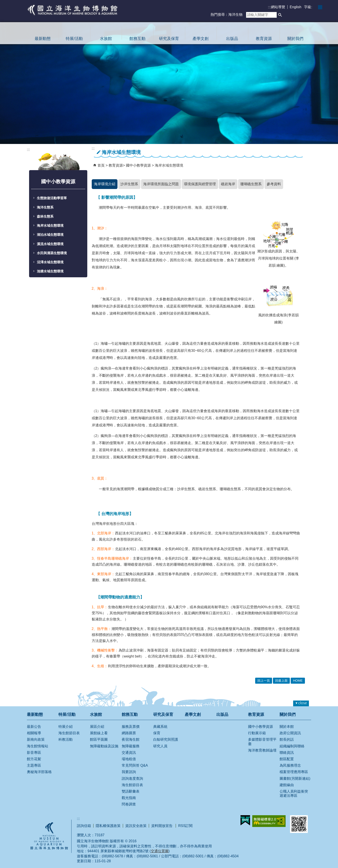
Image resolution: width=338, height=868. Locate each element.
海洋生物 (235, 15)
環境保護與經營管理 (200, 184)
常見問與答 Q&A (135, 765)
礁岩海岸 (228, 184)
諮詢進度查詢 (132, 778)
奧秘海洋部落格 (39, 772)
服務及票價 (131, 727)
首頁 (101, 165)
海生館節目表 (69, 733)
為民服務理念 (290, 765)
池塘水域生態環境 (50, 271)
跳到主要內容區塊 (2, 2)
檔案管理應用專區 (294, 772)
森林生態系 (45, 217)
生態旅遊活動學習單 (52, 198)
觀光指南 (129, 798)
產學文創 (201, 39)
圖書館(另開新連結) (295, 778)
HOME (298, 681)
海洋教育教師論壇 (262, 750)
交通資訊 (129, 753)
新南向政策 (36, 739)
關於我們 (295, 39)
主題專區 (34, 765)
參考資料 (274, 184)
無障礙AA (269, 821)
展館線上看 (99, 733)
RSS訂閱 (185, 826)
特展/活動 (74, 39)
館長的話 (287, 739)
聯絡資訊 (287, 753)
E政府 (245, 820)
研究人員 (160, 746)
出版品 (232, 39)
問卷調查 (129, 804)
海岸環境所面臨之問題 (161, 184)
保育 (157, 733)
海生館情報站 (38, 746)
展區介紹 (97, 727)
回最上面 (281, 681)
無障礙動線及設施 (104, 746)
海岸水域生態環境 (50, 226)
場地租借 (129, 759)
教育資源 (264, 39)
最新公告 (34, 727)
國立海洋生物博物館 (73, 10)
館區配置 (287, 759)
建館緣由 (287, 785)
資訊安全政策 (136, 826)
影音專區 (34, 753)
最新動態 (43, 39)
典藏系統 (160, 727)
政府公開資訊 (290, 733)
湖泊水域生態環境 (50, 235)
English (296, 7)
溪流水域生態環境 (50, 244)
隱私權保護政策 (108, 826)
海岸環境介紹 (105, 184)
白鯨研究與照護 (166, 739)
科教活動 (66, 739)
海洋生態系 (45, 207)
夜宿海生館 (131, 739)
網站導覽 (278, 7)
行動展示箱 (257, 733)
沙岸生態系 (129, 184)
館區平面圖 (99, 739)
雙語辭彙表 (131, 791)
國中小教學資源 (139, 165)
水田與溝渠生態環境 (52, 253)
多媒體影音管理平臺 (262, 742)
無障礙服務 (131, 746)
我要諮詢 (129, 772)
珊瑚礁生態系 (251, 184)
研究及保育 (169, 39)
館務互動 (137, 39)
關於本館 (287, 727)
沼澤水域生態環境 (50, 262)
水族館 (106, 39)
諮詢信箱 (84, 826)
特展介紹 (66, 727)
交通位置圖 (160, 851)
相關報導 (34, 733)
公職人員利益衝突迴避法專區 (294, 793)
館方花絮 (34, 759)
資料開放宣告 (162, 826)
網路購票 (129, 733)
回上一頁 (264, 681)
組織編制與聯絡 (292, 746)
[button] (280, 15)
